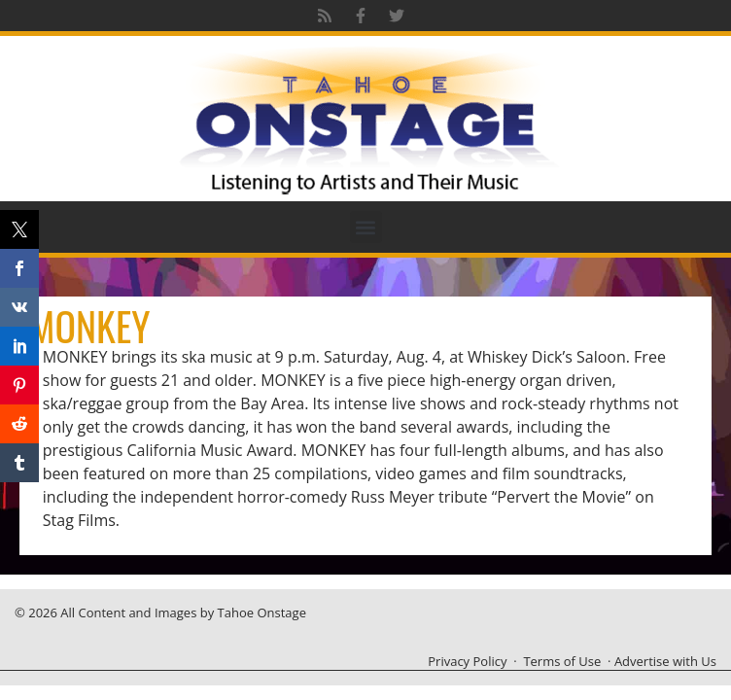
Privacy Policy (467, 661)
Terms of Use (562, 661)
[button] (366, 227)
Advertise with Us (665, 661)
